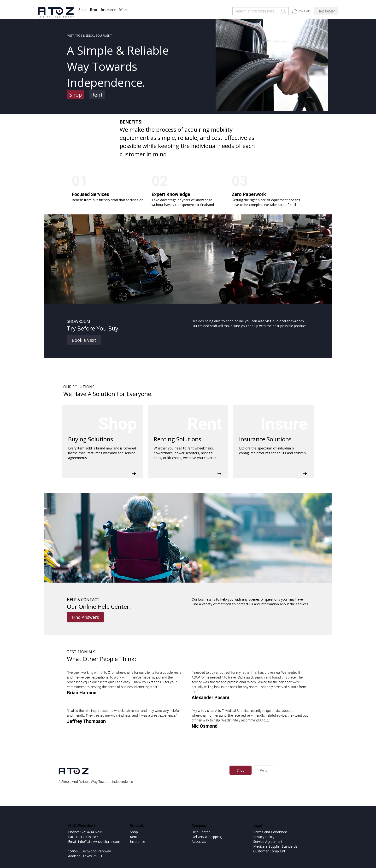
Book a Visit (84, 340)
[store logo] (56, 13)
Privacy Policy (264, 837)
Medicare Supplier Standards (275, 846)
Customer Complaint (269, 851)
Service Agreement (268, 841)
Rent (94, 10)
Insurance (108, 10)
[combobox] (261, 11)
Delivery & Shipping (207, 837)
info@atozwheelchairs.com (99, 841)
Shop (82, 10)
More (123, 10)
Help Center (326, 11)
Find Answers (85, 617)
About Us (199, 841)
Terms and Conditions (270, 832)
